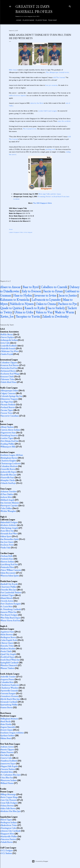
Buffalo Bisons (7, 334)
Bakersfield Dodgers (9, 522)
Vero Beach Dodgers (9, 615)
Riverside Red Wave (9, 534)
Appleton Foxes (7, 632)
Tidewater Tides (7, 379)
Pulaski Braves (7, 842)
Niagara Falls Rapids (9, 766)
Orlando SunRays (8, 483)
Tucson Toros (6, 413)
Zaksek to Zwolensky (55, 316)
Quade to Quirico (11, 308)
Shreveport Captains (9, 505)
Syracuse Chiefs (7, 376)
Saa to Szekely (56, 308)
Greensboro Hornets (9, 696)
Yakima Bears (6, 738)
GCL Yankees (6, 853)
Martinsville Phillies (9, 836)
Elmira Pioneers (7, 752)
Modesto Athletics (9, 525)
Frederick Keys (7, 559)
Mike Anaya (13, 70)
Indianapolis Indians (9, 340)
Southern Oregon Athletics (12, 733)
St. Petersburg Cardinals (11, 609)
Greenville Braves (8, 469)
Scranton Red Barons (10, 365)
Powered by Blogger (40, 861)
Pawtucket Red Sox (9, 368)
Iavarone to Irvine (45, 295)
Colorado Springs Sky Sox (11, 396)
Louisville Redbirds (9, 346)
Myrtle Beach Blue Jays (10, 699)
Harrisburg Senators (9, 435)
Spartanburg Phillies (9, 705)
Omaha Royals (7, 354)
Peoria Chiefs (6, 651)
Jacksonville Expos (8, 472)
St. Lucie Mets (7, 606)
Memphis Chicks (8, 480)
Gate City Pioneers (8, 800)
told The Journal (59, 77)
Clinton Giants (7, 643)
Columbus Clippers (9, 362)
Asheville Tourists (8, 677)
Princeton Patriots (8, 839)
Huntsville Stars (7, 477)
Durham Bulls (7, 556)
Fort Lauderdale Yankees (11, 592)
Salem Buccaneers (8, 573)
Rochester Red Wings (10, 374)
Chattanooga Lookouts (11, 463)
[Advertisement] (40, 254)
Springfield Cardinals (9, 663)
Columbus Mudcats (9, 466)
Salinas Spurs (6, 536)
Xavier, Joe (7, 316)
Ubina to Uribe (24, 312)
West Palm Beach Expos (10, 618)
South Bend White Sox (10, 660)
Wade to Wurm (64, 312)
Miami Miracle (7, 598)
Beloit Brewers (7, 634)
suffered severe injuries (18, 95)
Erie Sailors (5, 755)
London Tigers (7, 438)
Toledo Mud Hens (8, 382)
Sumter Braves (7, 707)
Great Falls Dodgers (9, 803)
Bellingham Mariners (9, 719)
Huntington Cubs (8, 828)
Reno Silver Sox (7, 531)
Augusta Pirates (7, 679)
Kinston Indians (7, 562)
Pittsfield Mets (7, 772)
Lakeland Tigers (7, 595)
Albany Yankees (7, 427)
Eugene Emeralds (8, 727)
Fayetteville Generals (9, 691)
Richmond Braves (8, 371)
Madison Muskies (8, 648)
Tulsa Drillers (6, 508)
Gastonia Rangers (8, 693)
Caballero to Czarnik (54, 287)
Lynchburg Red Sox (9, 564)
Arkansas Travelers (9, 491)
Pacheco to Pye (67, 304)
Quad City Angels (8, 654)
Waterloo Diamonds (9, 665)
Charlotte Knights (8, 461)
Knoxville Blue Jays (9, 475)
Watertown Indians (9, 780)
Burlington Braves (8, 637)
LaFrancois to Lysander (46, 300)
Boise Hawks (6, 724)
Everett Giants (7, 730)
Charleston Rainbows (10, 685)
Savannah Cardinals (9, 702)
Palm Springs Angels (9, 528)
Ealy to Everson (31, 291)
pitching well (50, 149)
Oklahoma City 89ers (10, 351)
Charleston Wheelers (9, 688)
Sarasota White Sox (8, 612)
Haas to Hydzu (23, 295)
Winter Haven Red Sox (10, 620)
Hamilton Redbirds (9, 761)
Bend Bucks (6, 721)
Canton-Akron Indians (10, 430)
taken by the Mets (37, 103)
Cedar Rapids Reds (9, 640)
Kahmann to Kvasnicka (15, 300)
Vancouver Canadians (10, 416)
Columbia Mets (7, 682)
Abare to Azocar (10, 287)
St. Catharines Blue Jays (10, 775)
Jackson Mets (6, 497)
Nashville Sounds (8, 348)
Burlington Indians (9, 822)
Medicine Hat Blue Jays (10, 811)
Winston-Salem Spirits (10, 576)
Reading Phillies (7, 444)
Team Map (52, 20)
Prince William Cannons (11, 570)
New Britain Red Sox (9, 441)
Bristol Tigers (6, 820)
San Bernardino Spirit (10, 539)
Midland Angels (7, 500)
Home (18, 20)
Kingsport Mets (18, 232)
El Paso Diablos (7, 494)
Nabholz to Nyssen (22, 304)
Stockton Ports (7, 545)
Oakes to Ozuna (46, 304)
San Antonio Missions (10, 503)
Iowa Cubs (5, 343)
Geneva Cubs (6, 758)
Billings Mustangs (8, 794)
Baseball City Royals (9, 584)
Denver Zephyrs (7, 337)
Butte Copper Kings (9, 797)
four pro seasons (51, 85)
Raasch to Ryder (35, 308)
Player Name (28, 20)
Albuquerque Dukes (9, 390)
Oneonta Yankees (8, 769)
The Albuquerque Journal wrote (57, 72)
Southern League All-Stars (12, 455)
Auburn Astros (7, 747)
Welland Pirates (7, 783)
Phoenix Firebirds (8, 404)
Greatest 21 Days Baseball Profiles (34, 9)
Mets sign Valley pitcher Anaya (50, 194)
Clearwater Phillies (8, 587)
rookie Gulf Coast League (48, 111)
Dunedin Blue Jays (8, 590)
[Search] (70, 6)
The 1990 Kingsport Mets (42, 203)
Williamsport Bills (8, 447)
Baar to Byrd (31, 287)
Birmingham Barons (9, 458)
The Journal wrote (30, 129)
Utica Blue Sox (7, 778)
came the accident (64, 121)
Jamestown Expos (8, 763)
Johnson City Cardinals (10, 831)
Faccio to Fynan (53, 291)
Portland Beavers (8, 407)
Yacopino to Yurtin (28, 316)
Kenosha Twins (7, 646)
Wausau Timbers (7, 668)
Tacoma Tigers (7, 410)
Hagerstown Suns (8, 433)
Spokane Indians (8, 735)
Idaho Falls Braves (8, 808)
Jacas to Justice (68, 295)
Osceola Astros (7, 601)
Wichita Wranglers (8, 511)
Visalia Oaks (5, 548)
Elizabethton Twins (9, 825)
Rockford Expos (8, 657)
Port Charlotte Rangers (11, 604)
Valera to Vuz (44, 312)
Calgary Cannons (8, 393)
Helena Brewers (7, 806)
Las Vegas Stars (7, 402)
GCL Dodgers (7, 850)
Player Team (40, 20)
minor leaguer (28, 232)
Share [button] (11, 229)
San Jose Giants (7, 542)
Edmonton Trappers (9, 399)
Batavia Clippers (7, 749)
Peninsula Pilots (7, 567)
